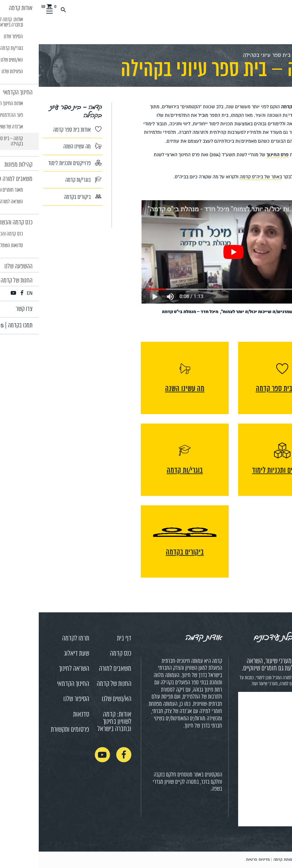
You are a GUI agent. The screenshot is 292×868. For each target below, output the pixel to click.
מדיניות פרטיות (219, 860)
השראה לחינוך (35, 669)
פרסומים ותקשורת (31, 730)
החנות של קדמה (75, 684)
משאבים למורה (76, 669)
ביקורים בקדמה (44, 197)
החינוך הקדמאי (34, 684)
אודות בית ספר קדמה (39, 130)
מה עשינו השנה (44, 146)
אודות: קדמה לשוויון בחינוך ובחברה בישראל (76, 722)
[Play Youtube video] (195, 252)
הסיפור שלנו (37, 699)
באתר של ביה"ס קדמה (222, 177)
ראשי (282, 55)
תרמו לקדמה (37, 639)
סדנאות (42, 715)
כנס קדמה (82, 654)
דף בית (85, 639)
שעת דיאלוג (38, 654)
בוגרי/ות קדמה (45, 180)
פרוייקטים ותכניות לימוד (36, 163)
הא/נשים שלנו (78, 699)
